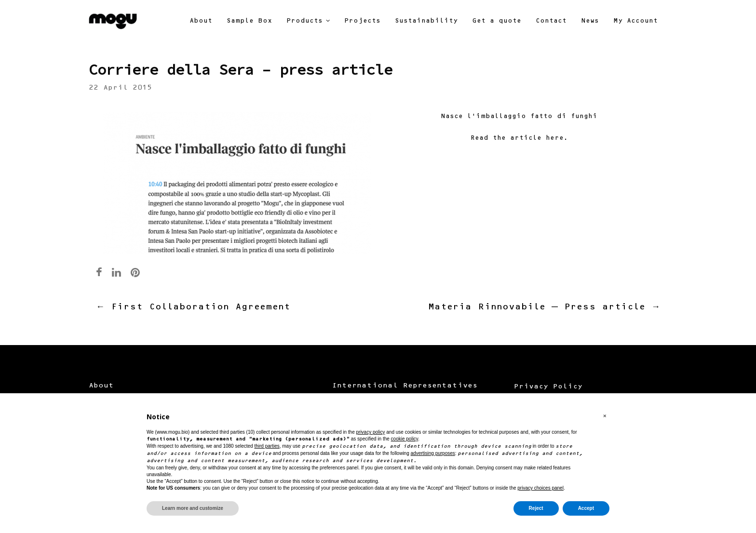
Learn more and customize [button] (193, 508)
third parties (267, 446)
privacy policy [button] (370, 432)
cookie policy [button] (405, 439)
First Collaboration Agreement (193, 307)
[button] (605, 416)
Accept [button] (586, 508)
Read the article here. (519, 139)
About (101, 386)
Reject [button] (536, 508)
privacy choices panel (540, 488)
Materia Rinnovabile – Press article (544, 307)
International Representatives (405, 386)
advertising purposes (433, 453)
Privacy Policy (548, 387)
